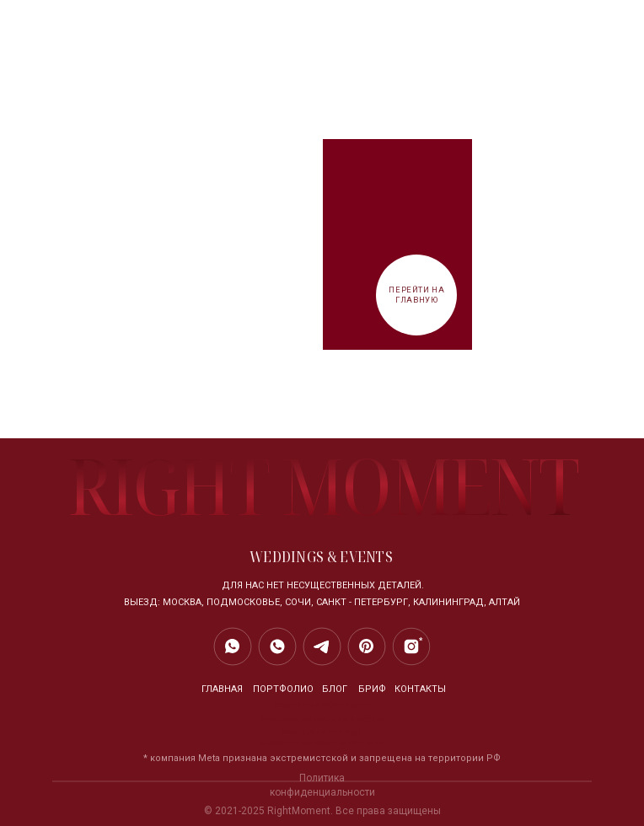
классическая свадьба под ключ (322, 743)
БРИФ (372, 689)
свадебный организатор (322, 705)
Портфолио (283, 689)
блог (335, 689)
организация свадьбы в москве (322, 719)
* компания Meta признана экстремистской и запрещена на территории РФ (322, 758)
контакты (420, 689)
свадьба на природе (322, 732)
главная (222, 689)
